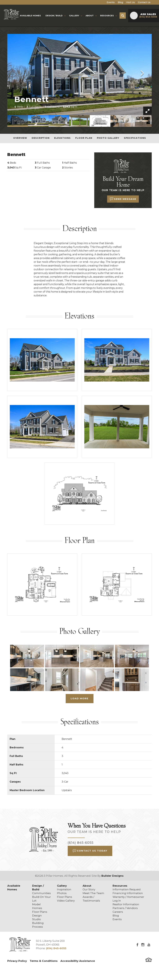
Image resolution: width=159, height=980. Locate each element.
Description (41, 138)
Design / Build (38, 888)
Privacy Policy (17, 961)
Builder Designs (112, 876)
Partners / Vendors (125, 908)
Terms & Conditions (44, 961)
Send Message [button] (125, 199)
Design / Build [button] (54, 16)
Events (111, 2)
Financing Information (128, 893)
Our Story (89, 889)
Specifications (135, 138)
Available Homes (30, 16)
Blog (120, 2)
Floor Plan (84, 138)
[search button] (123, 16)
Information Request (127, 889)
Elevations (62, 138)
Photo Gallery (108, 138)
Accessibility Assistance (78, 961)
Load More (80, 698)
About (87, 886)
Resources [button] (107, 16)
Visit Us (131, 2)
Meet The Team (93, 893)
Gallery (62, 886)
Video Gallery (66, 901)
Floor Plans (40, 912)
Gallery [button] (74, 16)
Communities (41, 893)
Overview (20, 138)
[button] (123, 16)
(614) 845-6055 (81, 843)
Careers (118, 912)
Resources (120, 886)
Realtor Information (126, 904)
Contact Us (144, 2)
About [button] (90, 16)
